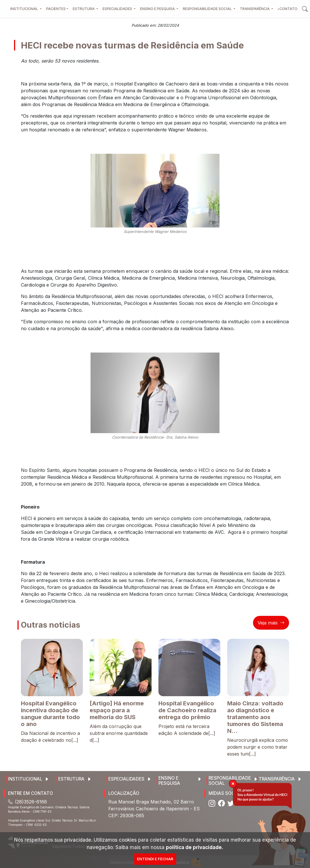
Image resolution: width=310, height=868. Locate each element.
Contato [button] (288, 9)
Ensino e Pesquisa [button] (158, 9)
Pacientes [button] (56, 9)
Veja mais (271, 623)
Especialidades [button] (118, 9)
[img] (233, 784)
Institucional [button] (25, 9)
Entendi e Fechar (155, 859)
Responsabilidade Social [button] (208, 9)
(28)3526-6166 (28, 802)
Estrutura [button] (84, 9)
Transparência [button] (255, 9)
